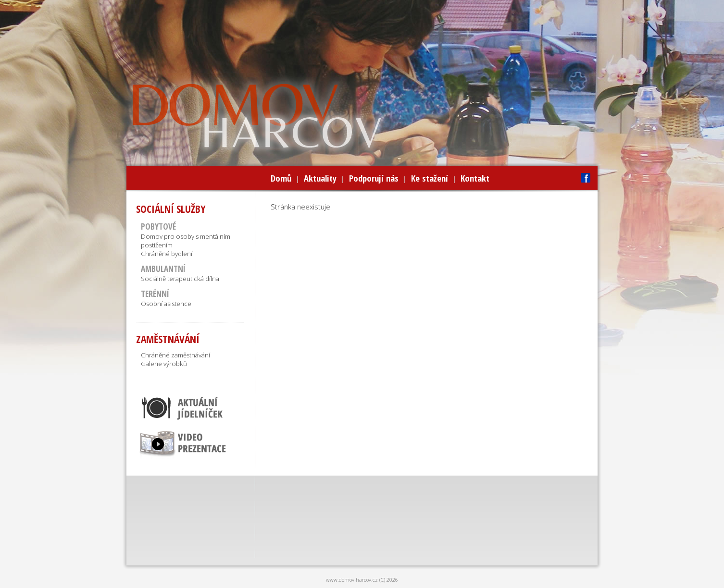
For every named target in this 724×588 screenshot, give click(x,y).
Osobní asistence (166, 304)
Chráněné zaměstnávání (175, 355)
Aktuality (320, 178)
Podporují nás (374, 178)
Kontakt (475, 178)
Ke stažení (430, 178)
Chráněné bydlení (167, 254)
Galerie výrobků (164, 364)
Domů (281, 178)
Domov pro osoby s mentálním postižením (186, 241)
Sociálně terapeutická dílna (180, 279)
